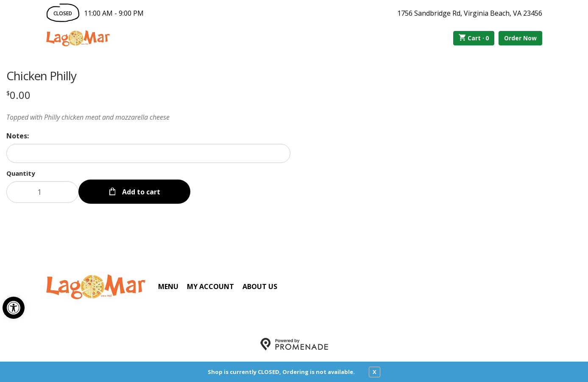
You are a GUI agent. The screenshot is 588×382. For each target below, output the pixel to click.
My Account (210, 286)
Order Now (520, 38)
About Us (260, 286)
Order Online (158, 38)
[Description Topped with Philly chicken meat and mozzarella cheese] (148, 117)
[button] (14, 308)
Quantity (21, 173)
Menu (168, 286)
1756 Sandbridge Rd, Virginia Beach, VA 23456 (470, 13)
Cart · (474, 38)
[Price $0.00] (18, 95)
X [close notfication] (375, 372)
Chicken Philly (41, 76)
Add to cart (140, 192)
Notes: (18, 136)
